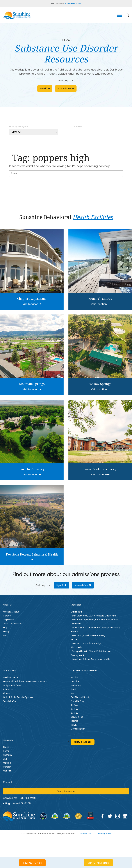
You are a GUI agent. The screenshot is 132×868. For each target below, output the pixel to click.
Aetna (6, 751)
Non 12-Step (77, 717)
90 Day (74, 713)
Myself (45, 88)
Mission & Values (12, 612)
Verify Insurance (83, 742)
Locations (76, 605)
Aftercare (8, 689)
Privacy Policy (105, 834)
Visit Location (32, 304)
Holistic (74, 721)
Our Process (9, 670)
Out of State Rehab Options (18, 697)
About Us (8, 605)
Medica (7, 763)
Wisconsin (76, 647)
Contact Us (9, 782)
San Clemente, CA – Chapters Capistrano (94, 616)
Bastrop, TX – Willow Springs (87, 643)
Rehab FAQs (9, 701)
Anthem (7, 755)
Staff (6, 635)
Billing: (7, 803)
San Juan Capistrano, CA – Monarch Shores (95, 620)
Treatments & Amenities (84, 670)
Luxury (74, 725)
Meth (73, 693)
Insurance (8, 740)
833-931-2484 (73, 4)
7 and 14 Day (77, 701)
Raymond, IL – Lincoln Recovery (89, 635)
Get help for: (66, 80)
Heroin (74, 689)
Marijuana (76, 685)
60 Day (74, 709)
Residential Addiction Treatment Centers (25, 681)
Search (78, 127)
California (76, 612)
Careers (7, 616)
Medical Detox (11, 677)
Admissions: (10, 798)
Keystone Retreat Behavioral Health (91, 659)
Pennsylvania (78, 655)
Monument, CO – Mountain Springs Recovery (96, 628)
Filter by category (19, 127)
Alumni (7, 693)
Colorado (76, 624)
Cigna (6, 747)
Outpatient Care (12, 685)
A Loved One (66, 88)
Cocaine (75, 681)
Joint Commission (13, 624)
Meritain (7, 771)
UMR (5, 759)
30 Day (74, 705)
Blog (5, 628)
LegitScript (9, 620)
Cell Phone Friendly (81, 697)
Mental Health (78, 729)
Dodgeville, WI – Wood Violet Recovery (92, 651)
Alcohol (74, 677)
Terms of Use (85, 834)
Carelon (7, 767)
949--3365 (22, 803)
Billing (6, 632)
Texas (74, 639)
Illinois (74, 632)
